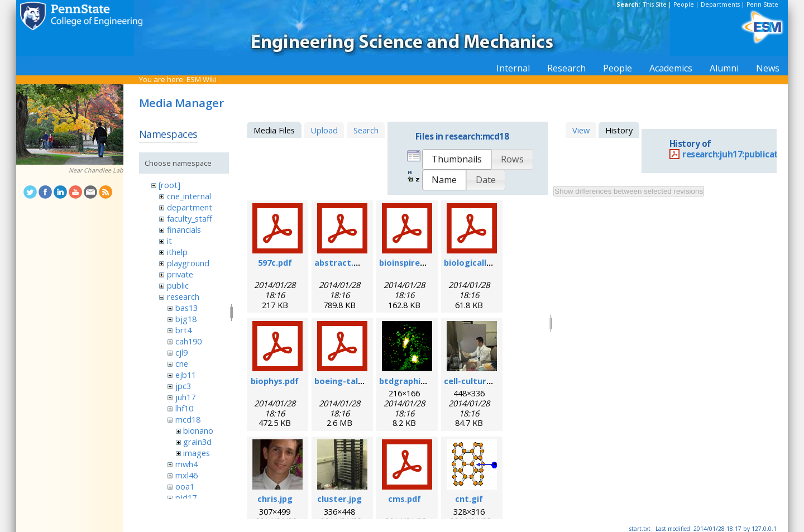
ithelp (177, 252)
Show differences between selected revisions (629, 191)
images (197, 453)
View (581, 130)
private (180, 274)
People (684, 4)
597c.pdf (275, 262)
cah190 (188, 341)
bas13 (186, 308)
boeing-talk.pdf (347, 381)
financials (184, 229)
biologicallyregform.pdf (493, 262)
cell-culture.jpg (475, 381)
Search (366, 130)
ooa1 (185, 486)
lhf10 (184, 408)
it (169, 241)
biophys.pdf (275, 381)
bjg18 (186, 319)
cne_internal (189, 196)
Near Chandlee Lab (96, 170)
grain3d (197, 442)
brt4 (183, 330)
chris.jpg (275, 499)
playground (188, 263)
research (183, 296)
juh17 (185, 397)
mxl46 (186, 475)
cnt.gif (469, 499)
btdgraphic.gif (409, 381)
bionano (198, 430)
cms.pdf (405, 499)
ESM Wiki (202, 79)
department (190, 207)
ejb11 (186, 375)
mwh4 (186, 464)
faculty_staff (190, 218)
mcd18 (188, 419)
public (178, 285)
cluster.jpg (339, 499)
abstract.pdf (341, 262)
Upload (324, 130)
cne (182, 363)
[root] (169, 185)
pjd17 (186, 497)
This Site (655, 4)
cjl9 (181, 352)
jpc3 (183, 386)
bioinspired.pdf (410, 262)
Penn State (762, 4)
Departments (720, 4)
